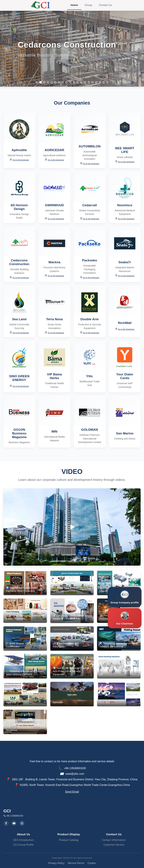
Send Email (72, 792)
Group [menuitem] (88, 5)
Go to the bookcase (19, 160)
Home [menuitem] (74, 5)
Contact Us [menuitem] (105, 5)
